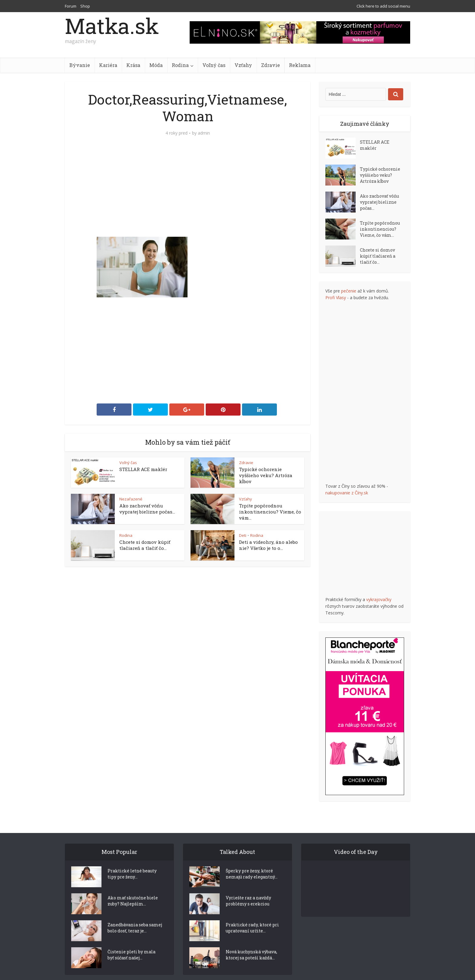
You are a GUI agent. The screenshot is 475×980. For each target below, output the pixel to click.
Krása (133, 65)
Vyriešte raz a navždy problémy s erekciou (248, 890)
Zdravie (271, 65)
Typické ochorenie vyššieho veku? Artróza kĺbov (266, 475)
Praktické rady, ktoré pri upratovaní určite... (252, 917)
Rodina (180, 65)
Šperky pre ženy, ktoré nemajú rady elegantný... (252, 863)
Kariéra (108, 65)
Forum (71, 6)
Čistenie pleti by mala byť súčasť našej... (131, 944)
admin (204, 133)
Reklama (300, 65)
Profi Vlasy (336, 298)
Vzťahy (243, 65)
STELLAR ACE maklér (143, 469)
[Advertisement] (188, 191)
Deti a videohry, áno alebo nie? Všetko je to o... (268, 545)
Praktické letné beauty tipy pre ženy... (132, 863)
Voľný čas (214, 65)
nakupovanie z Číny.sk (347, 493)
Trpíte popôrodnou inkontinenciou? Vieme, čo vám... (270, 512)
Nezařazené (131, 499)
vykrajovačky (379, 599)
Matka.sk (112, 26)
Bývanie (80, 65)
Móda (156, 65)
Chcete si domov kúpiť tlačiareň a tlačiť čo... (145, 545)
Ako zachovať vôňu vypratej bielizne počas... (147, 509)
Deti (243, 535)
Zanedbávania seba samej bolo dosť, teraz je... (135, 917)
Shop (85, 6)
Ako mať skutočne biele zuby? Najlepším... (133, 890)
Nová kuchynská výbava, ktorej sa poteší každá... (251, 944)
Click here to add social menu (383, 6)
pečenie (349, 291)
